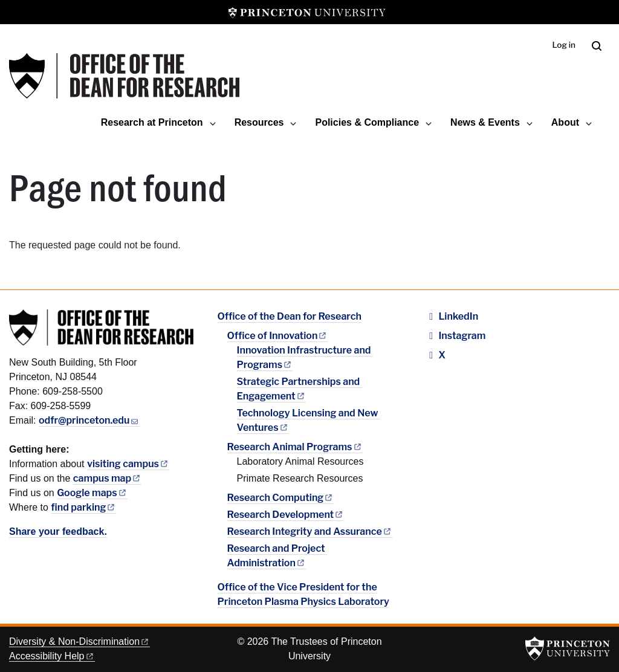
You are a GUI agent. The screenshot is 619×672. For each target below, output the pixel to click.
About (565, 122)
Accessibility (52, 656)
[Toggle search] (597, 46)
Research (281, 498)
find (83, 507)
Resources (259, 122)
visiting (128, 464)
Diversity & (79, 641)
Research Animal (295, 447)
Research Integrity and (310, 531)
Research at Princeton (152, 122)
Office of (278, 336)
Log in (564, 45)
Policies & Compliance (367, 122)
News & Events (485, 122)
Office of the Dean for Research (290, 316)
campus (107, 478)
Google (92, 493)
